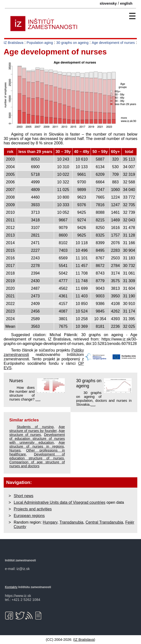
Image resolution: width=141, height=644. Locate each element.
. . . (38, 399)
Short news (24, 496)
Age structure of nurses (37, 433)
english (126, 3)
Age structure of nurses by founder (37, 429)
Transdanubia (71, 522)
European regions (29, 516)
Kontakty (11, 587)
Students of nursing (35, 427)
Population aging (40, 43)
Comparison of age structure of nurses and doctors (37, 464)
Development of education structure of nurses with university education (37, 439)
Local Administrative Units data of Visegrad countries (60, 502)
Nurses (16, 381)
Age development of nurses (113, 43)
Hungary (50, 522)
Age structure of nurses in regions (37, 444)
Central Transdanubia (104, 522)
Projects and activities (33, 509)
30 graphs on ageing (72, 43)
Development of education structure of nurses (37, 456)
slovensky (108, 3)
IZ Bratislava (14, 43)
